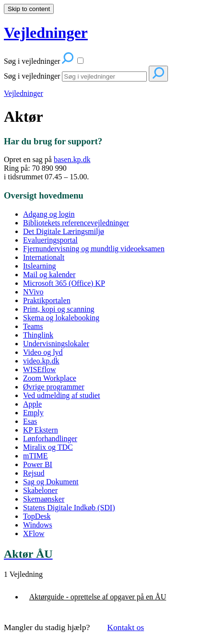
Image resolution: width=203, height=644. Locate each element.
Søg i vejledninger (32, 76)
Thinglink (38, 335)
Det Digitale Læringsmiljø (64, 231)
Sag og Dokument (51, 482)
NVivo (33, 292)
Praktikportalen (47, 300)
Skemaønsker (44, 499)
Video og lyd (43, 352)
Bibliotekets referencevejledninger (76, 223)
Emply (33, 413)
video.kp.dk (41, 361)
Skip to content (29, 9)
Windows (38, 525)
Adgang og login (49, 214)
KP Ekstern (41, 430)
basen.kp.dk (72, 159)
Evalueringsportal (50, 240)
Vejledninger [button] (46, 33)
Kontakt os (125, 627)
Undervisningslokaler (56, 344)
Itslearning (39, 266)
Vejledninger (24, 93)
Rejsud (34, 473)
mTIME (36, 456)
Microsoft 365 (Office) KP (64, 283)
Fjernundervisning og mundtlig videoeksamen (94, 249)
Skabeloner (40, 490)
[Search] (104, 76)
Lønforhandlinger (50, 439)
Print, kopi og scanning (59, 309)
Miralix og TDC (48, 447)
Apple (32, 404)
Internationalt (44, 257)
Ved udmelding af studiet (61, 395)
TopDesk (37, 516)
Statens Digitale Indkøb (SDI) (69, 508)
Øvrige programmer (54, 387)
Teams (33, 326)
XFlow (34, 533)
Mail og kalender (49, 275)
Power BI (38, 464)
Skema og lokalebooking (61, 318)
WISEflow (39, 369)
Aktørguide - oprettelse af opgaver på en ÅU (98, 597)
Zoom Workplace (50, 378)
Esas (30, 421)
